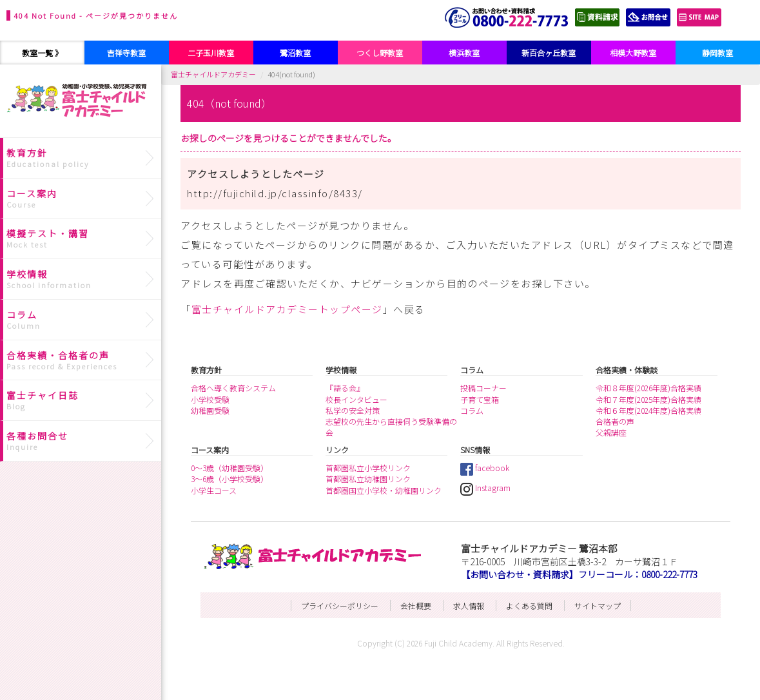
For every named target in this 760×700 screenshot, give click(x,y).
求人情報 (469, 606)
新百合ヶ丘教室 (549, 53)
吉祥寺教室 (126, 53)
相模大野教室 (633, 53)
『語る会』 (345, 388)
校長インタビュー (356, 399)
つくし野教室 (380, 53)
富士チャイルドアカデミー (213, 74)
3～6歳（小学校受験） (229, 479)
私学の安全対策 (353, 410)
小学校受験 (210, 399)
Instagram (485, 488)
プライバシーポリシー (340, 606)
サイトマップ (598, 606)
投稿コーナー (483, 388)
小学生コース (214, 490)
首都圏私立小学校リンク (368, 468)
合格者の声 (615, 421)
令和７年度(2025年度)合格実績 (648, 399)
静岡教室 (717, 53)
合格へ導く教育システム (233, 388)
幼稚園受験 (210, 410)
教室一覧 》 (42, 53)
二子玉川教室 (211, 53)
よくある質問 (529, 606)
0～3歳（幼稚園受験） (229, 468)
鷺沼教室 (295, 53)
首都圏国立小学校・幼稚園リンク (384, 490)
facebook (485, 468)
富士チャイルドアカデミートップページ (287, 309)
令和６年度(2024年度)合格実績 (648, 410)
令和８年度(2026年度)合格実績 (648, 388)
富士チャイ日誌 (82, 400)
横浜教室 (464, 53)
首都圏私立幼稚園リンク (368, 479)
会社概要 (416, 606)
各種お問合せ (82, 441)
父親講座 (611, 432)
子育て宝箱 (480, 399)
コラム (472, 410)
